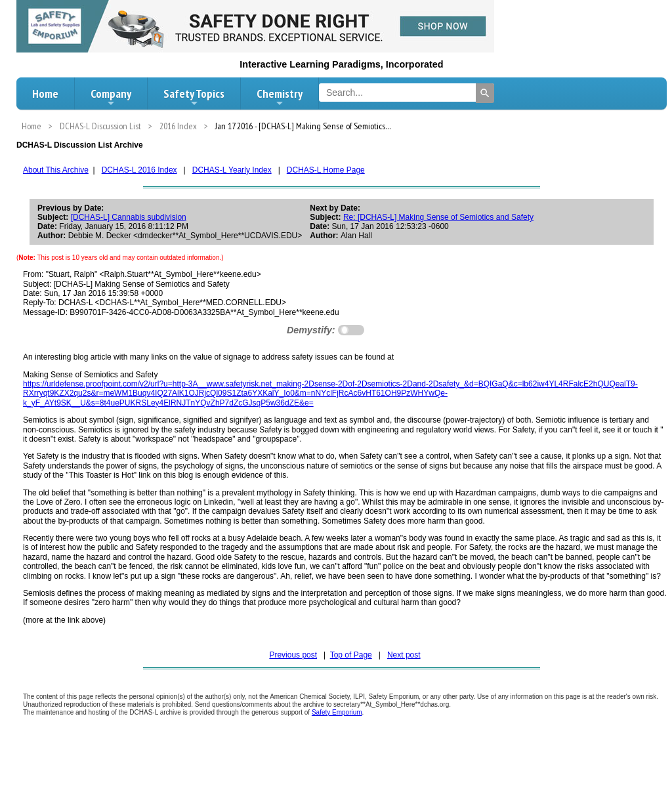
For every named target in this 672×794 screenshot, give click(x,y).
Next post (404, 655)
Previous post (293, 655)
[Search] (485, 93)
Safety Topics (194, 97)
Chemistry (280, 97)
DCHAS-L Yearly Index (232, 170)
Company (111, 97)
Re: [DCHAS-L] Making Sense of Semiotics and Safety (438, 217)
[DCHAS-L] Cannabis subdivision (129, 217)
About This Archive (56, 170)
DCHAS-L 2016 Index (139, 170)
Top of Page (351, 655)
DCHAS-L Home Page (326, 170)
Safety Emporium (337, 712)
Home (45, 94)
